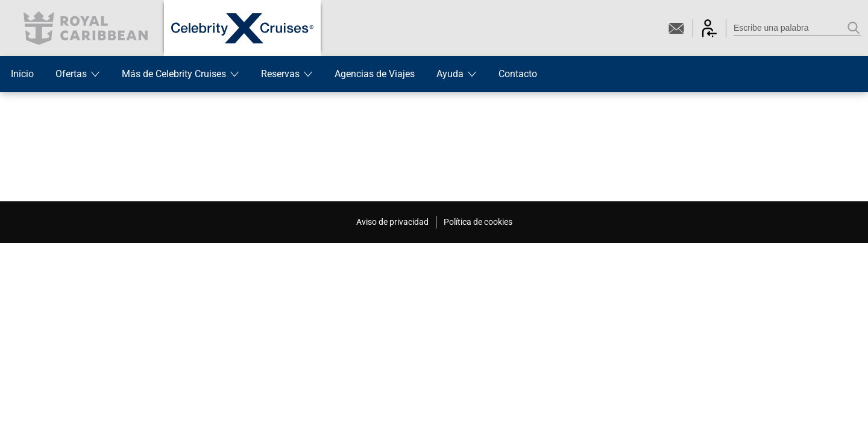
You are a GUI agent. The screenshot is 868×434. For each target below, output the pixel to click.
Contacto (518, 74)
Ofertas (78, 74)
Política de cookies (478, 222)
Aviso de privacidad (392, 222)
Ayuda (457, 74)
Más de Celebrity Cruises (181, 74)
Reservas (287, 74)
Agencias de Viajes (375, 74)
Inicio (22, 74)
